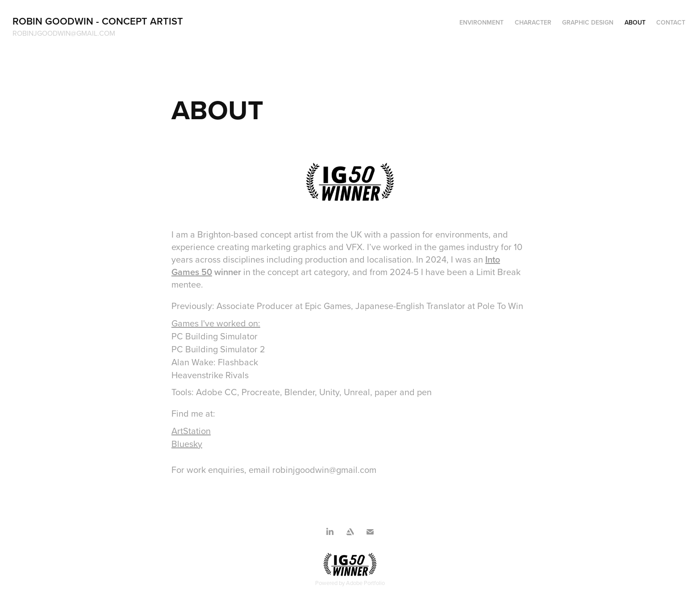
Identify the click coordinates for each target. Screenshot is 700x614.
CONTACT (671, 22)
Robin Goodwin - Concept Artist (98, 21)
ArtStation (191, 431)
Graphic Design (588, 22)
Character (533, 22)
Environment (481, 22)
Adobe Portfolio (365, 583)
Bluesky (187, 444)
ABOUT (635, 22)
